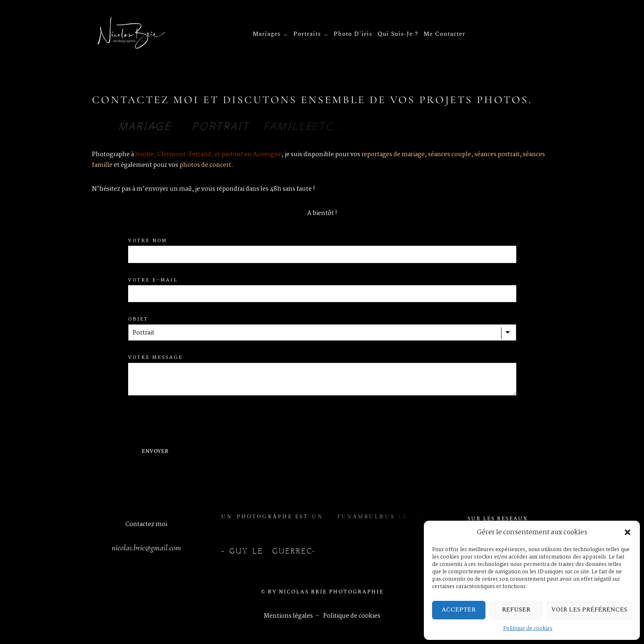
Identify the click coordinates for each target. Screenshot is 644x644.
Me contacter (444, 34)
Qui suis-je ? (398, 34)
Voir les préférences (589, 610)
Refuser (516, 610)
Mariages (267, 35)
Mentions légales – (293, 616)
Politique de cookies (528, 629)
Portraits (307, 35)
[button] (628, 532)
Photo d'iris (353, 34)
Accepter (459, 610)
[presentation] (191, 421)
